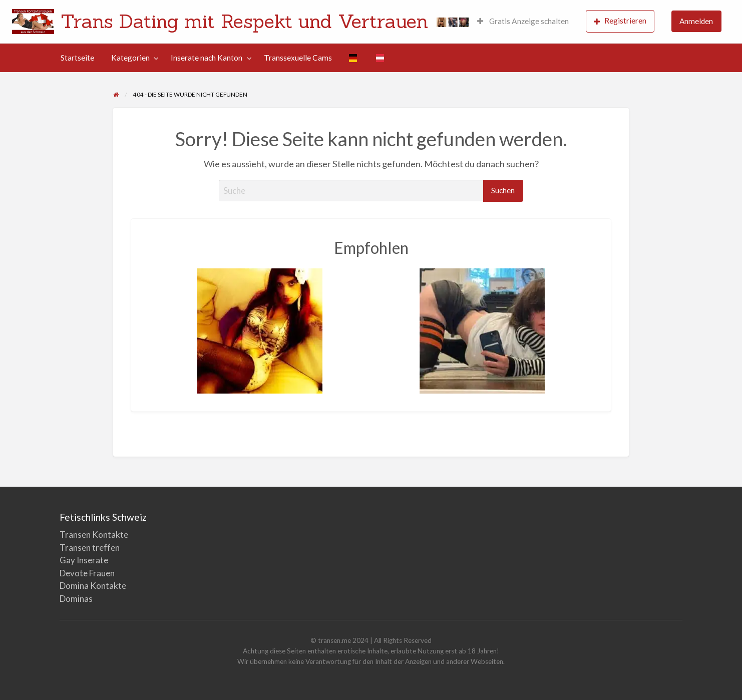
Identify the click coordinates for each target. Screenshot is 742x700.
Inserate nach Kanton (207, 58)
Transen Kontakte (94, 535)
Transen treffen (90, 548)
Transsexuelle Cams (298, 58)
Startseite (77, 58)
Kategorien (130, 58)
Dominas (76, 599)
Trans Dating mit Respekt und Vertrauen (244, 21)
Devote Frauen (87, 573)
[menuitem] (523, 22)
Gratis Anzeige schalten (523, 21)
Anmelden (696, 21)
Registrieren (620, 21)
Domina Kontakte (93, 586)
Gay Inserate (84, 560)
